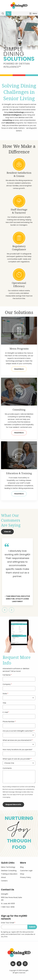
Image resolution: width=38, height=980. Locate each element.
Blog (22, 867)
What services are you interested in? (17, 740)
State (5, 694)
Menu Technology (8, 867)
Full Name (7, 675)
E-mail (5, 712)
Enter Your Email (7, 923)
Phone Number (9, 722)
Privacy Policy (26, 877)
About (3, 877)
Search (3, 13)
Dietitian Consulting (9, 871)
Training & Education (9, 874)
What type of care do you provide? (17, 759)
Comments (7, 768)
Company (7, 684)
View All (7, 532)
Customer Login (26, 871)
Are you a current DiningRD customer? (18, 731)
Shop (22, 874)
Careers (4, 881)
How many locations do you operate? (17, 750)
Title (4, 703)
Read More (19, 369)
